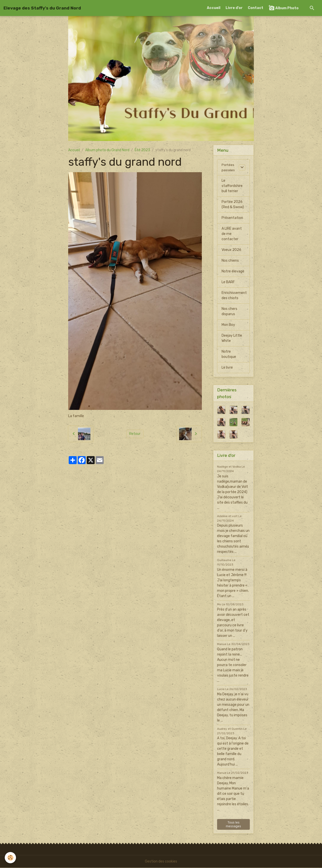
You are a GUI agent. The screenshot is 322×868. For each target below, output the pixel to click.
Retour (135, 434)
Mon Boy (228, 325)
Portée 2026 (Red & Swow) (233, 205)
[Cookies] (11, 858)
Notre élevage (233, 272)
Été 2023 (142, 150)
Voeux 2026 (231, 250)
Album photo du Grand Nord (107, 150)
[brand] (42, 8)
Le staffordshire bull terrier (232, 186)
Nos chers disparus (229, 312)
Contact (256, 8)
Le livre (227, 368)
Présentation (232, 218)
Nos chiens (230, 261)
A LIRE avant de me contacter (232, 234)
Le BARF (228, 282)
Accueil (214, 8)
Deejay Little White (232, 338)
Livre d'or (234, 8)
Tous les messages (233, 824)
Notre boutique (229, 354)
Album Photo (284, 8)
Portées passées (228, 167)
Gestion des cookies (161, 862)
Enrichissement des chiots (234, 296)
